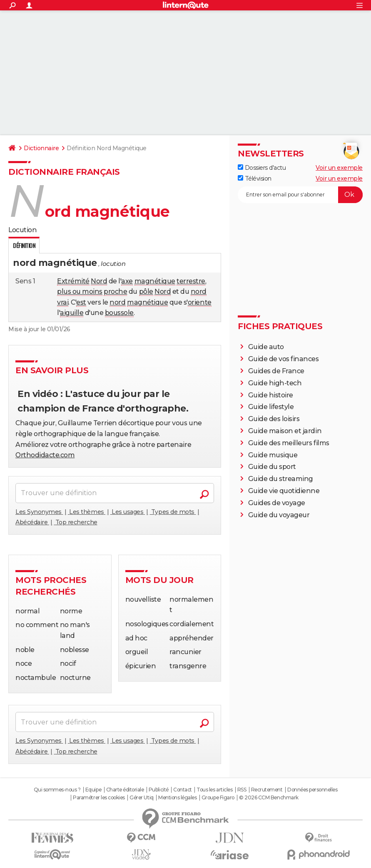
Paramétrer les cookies (99, 798)
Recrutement (267, 790)
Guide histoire (271, 395)
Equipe (93, 790)
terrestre (191, 281)
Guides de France (276, 371)
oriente (200, 302)
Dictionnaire (41, 148)
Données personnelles (312, 790)
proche (115, 291)
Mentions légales (177, 798)
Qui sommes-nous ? (57, 790)
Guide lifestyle (271, 407)
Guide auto (266, 347)
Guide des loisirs (274, 419)
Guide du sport (272, 467)
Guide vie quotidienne (284, 491)
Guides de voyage (277, 503)
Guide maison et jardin (285, 431)
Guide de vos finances (284, 359)
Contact (183, 790)
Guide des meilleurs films (289, 443)
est (81, 302)
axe (127, 281)
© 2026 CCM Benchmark (269, 798)
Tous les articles (214, 790)
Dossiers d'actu (262, 168)
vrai (63, 302)
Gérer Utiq (141, 798)
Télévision (255, 179)
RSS (242, 790)
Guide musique (273, 455)
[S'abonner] (300, 195)
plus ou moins (80, 291)
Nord (99, 281)
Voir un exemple (339, 168)
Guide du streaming (281, 479)
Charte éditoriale (125, 790)
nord (199, 291)
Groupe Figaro (218, 798)
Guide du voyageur (279, 515)
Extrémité (73, 281)
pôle (146, 291)
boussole (119, 313)
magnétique (155, 281)
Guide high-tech (275, 383)
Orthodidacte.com (45, 455)
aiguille (72, 313)
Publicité (159, 790)
